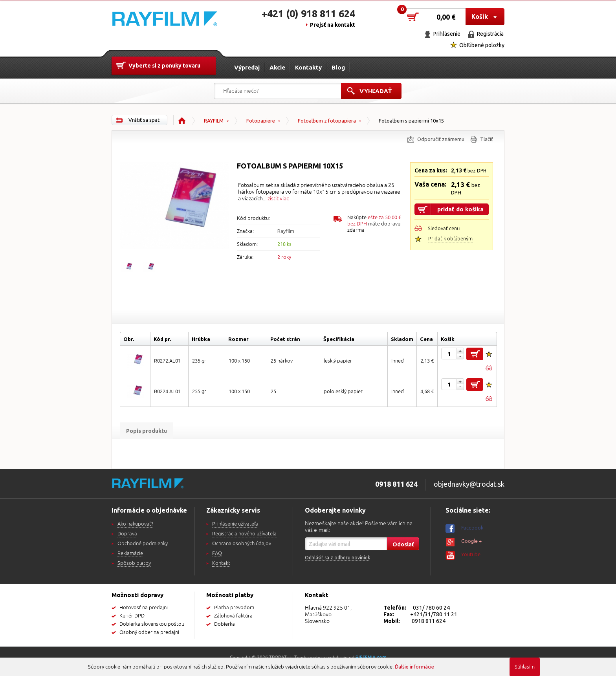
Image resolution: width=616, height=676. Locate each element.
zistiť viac (278, 199)
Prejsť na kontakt (333, 25)
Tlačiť (487, 139)
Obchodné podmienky (143, 544)
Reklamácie (130, 553)
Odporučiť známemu (441, 139)
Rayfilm (286, 231)
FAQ (217, 553)
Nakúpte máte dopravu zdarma (374, 224)
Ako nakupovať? (135, 524)
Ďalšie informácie (414, 667)
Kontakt (221, 563)
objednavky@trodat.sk (469, 484)
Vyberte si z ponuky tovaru (164, 66)
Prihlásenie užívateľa (235, 524)
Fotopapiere (261, 121)
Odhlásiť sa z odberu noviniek (337, 558)
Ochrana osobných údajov (242, 544)
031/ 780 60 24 (431, 608)
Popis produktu (147, 431)
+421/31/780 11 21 (434, 614)
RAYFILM (214, 121)
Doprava (127, 534)
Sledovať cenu (444, 229)
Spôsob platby (134, 563)
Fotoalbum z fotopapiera (327, 121)
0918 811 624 (429, 621)
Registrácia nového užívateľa (244, 534)
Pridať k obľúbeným (450, 239)
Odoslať (403, 544)
